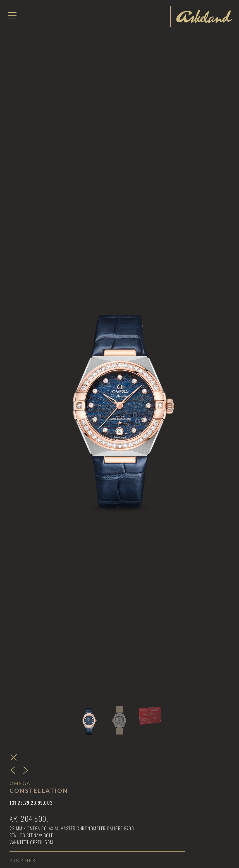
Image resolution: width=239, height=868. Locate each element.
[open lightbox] (120, 368)
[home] (204, 16)
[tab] (89, 715)
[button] (12, 15)
